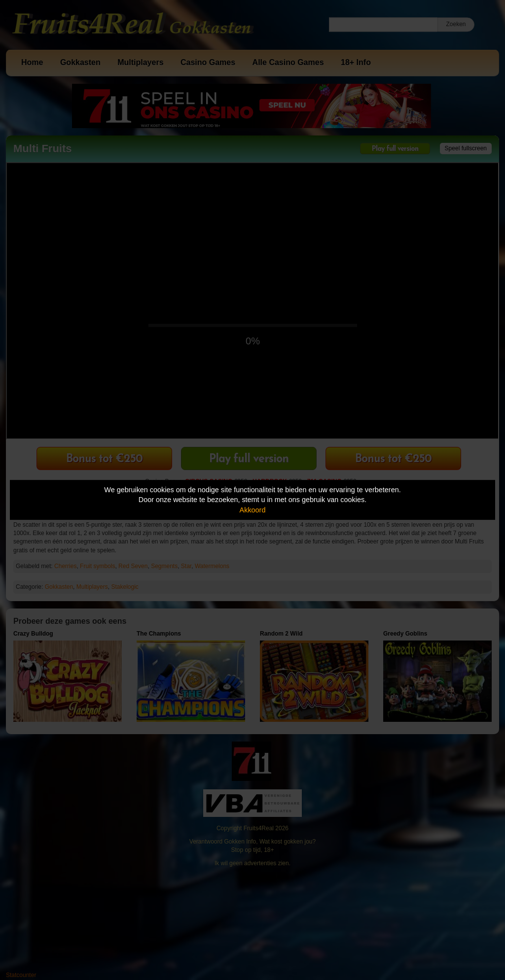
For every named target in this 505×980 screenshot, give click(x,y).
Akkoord (253, 510)
